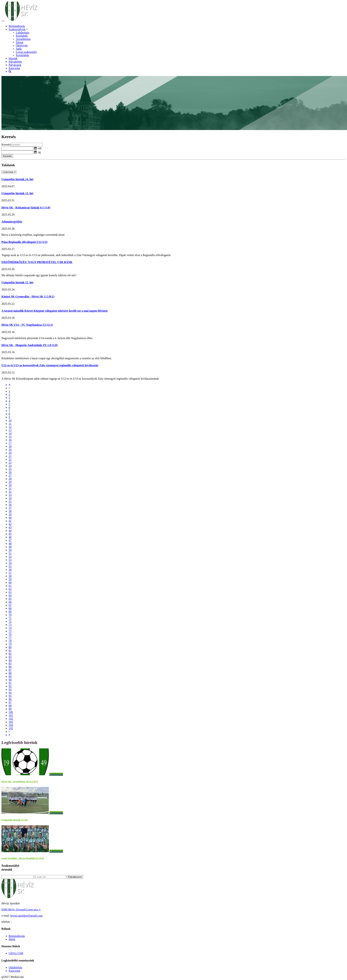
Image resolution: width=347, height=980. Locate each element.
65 (10, 599)
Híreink (13, 58)
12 (10, 427)
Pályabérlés (15, 62)
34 (10, 498)
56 (10, 570)
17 (10, 443)
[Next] (9, 732)
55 (10, 566)
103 (11, 722)
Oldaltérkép (15, 967)
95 (10, 696)
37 (10, 508)
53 (10, 560)
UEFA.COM (16, 953)
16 (10, 440)
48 (10, 544)
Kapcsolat (14, 68)
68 (10, 608)
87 (10, 670)
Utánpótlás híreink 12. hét (17, 282)
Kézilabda (22, 36)
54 (10, 563)
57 (10, 573)
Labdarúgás (23, 33)
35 (10, 501)
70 (10, 615)
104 (11, 725)
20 (10, 453)
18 (10, 446)
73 (10, 625)
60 (10, 582)
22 (10, 459)
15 (10, 437)
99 (10, 709)
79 (10, 644)
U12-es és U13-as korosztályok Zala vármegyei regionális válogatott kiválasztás (50, 365)
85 (10, 664)
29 (10, 482)
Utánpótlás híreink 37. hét (15, 820)
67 (10, 605)
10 (10, 420)
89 (10, 676)
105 (11, 728)
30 (10, 485)
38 (10, 511)
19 (10, 450)
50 (10, 550)
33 (10, 495)
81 (10, 651)
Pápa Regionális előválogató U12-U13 (24, 242)
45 (10, 534)
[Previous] (9, 388)
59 (10, 579)
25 (10, 469)
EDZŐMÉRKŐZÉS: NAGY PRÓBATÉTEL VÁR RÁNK (37, 262)
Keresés (6, 145)
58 (10, 576)
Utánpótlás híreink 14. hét (17, 179)
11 (10, 424)
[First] (9, 385)
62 (10, 589)
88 (10, 673)
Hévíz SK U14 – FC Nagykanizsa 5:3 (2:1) (27, 325)
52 (10, 557)
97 (10, 702)
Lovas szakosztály (26, 52)
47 (10, 540)
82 (10, 654)
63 (10, 592)
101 (11, 715)
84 (10, 660)
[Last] (9, 735)
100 (11, 712)
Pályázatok (15, 65)
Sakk (19, 49)
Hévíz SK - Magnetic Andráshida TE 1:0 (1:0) (30, 345)
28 (10, 479)
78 (10, 641)
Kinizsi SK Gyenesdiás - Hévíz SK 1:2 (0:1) (28, 297)
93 (10, 689)
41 (10, 521)
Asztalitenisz (23, 39)
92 (10, 686)
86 (10, 667)
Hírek (12, 939)
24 (10, 466)
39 (10, 514)
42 (10, 524)
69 (10, 612)
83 (10, 657)
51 (10, 553)
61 (10, 586)
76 (10, 634)
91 (10, 683)
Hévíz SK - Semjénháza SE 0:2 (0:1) (20, 781)
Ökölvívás (22, 45)
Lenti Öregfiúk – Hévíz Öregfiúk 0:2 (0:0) (23, 858)
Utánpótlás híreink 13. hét (17, 193)
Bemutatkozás (17, 26)
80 (10, 647)
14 (10, 433)
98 (10, 706)
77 (10, 638)
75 (10, 631)
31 (10, 488)
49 (10, 547)
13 (10, 430)
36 (10, 505)
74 (10, 628)
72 (10, 621)
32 (10, 492)
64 (10, 595)
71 (10, 618)
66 (10, 602)
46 (10, 537)
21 (10, 456)
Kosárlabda (22, 55)
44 (10, 531)
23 (10, 463)
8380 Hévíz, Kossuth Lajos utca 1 (21, 909)
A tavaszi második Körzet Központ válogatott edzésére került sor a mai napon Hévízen (55, 311)
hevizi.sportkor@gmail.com (26, 916)
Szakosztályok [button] (18, 29)
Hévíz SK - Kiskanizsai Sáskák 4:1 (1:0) (26, 208)
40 (10, 518)
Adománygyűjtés (12, 222)
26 (10, 472)
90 (10, 680)
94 (10, 693)
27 (10, 476)
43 (10, 527)
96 (10, 699)
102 (11, 719)
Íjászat (20, 42)
